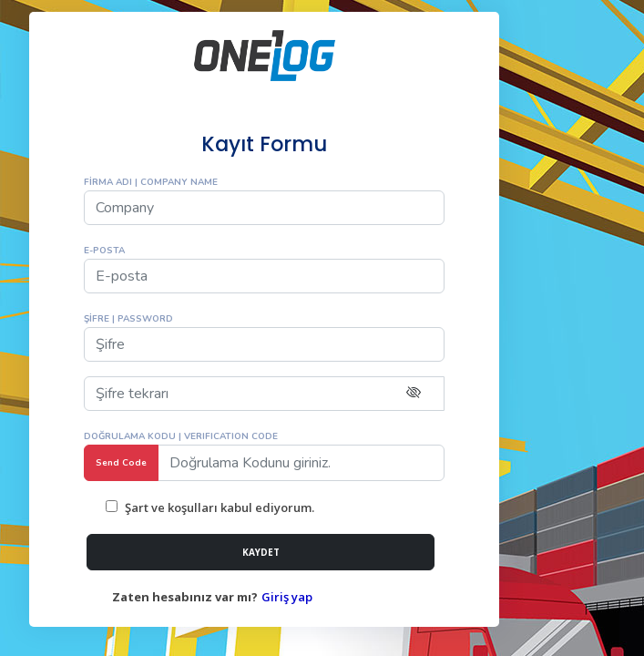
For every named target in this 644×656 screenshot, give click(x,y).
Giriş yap (287, 597)
